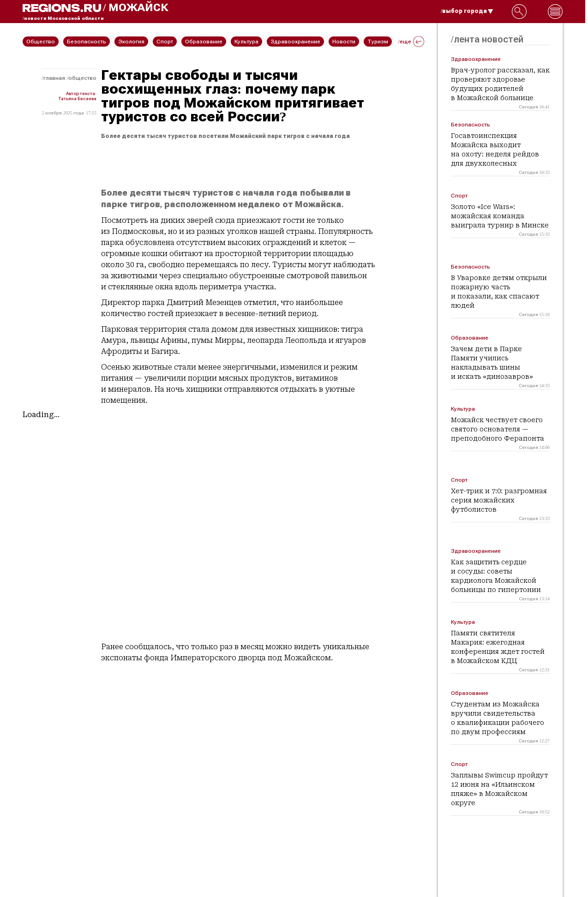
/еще (411, 42)
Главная (54, 78)
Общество (82, 78)
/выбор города (467, 11)
